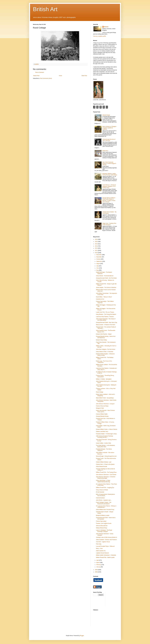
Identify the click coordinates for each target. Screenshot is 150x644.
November (99, 257)
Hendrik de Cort (100, 299)
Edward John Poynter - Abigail (104, 334)
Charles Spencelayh (101, 521)
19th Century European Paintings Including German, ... (105, 437)
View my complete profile (100, 36)
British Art (45, 9)
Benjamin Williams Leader (103, 515)
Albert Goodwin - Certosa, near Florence (106, 540)
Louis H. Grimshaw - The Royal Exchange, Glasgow (104, 531)
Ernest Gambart (100, 492)
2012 (96, 248)
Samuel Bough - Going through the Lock (106, 456)
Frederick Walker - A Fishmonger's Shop (106, 434)
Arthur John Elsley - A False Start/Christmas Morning (103, 481)
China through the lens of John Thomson (109, 140)
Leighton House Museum (102, 553)
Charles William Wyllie (102, 414)
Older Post (84, 76)
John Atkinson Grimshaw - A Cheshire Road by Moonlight (106, 477)
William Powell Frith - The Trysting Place (106, 472)
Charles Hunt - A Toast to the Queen (105, 464)
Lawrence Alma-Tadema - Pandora (105, 317)
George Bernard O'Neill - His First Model (106, 278)
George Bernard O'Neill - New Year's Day (107, 322)
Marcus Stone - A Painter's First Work (106, 325)
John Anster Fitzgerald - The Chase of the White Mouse (106, 320)
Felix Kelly (99, 544)
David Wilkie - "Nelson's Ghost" (104, 297)
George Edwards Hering (102, 416)
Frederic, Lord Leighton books (104, 523)
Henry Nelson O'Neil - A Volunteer (105, 352)
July (98, 266)
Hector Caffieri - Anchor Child (103, 443)
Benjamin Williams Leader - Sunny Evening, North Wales (110, 174)
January (99, 567)
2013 (96, 246)
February (99, 565)
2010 (96, 253)
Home (60, 76)
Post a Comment (40, 72)
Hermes (106, 27)
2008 (96, 572)
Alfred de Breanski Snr (102, 526)
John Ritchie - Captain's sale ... (104, 500)
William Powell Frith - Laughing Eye (105, 488)
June (98, 268)
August (98, 264)
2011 (96, 251)
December (99, 255)
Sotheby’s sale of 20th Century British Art (106, 537)
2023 (96, 239)
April (98, 560)
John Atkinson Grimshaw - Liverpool (105, 404)
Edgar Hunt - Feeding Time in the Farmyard (109, 224)
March (98, 562)
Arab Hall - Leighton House (103, 542)
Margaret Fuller (100, 408)
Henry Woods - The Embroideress (105, 276)
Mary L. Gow (99, 548)
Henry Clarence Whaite (102, 490)
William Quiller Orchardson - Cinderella (106, 555)
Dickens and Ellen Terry (102, 432)
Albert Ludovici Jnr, (101, 551)
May (98, 270)
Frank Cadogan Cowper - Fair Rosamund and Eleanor (104, 503)
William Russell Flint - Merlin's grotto (105, 557)
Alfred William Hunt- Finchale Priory (105, 510)
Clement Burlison (100, 498)
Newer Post (36, 76)
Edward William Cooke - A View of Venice (107, 429)
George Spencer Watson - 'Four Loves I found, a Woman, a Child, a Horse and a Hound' (109, 200)
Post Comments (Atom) (46, 78)
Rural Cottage (100, 392)
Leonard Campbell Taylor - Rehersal (105, 546)
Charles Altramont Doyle (102, 406)
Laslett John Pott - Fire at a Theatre (105, 312)
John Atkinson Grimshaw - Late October (106, 475)
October (99, 259)
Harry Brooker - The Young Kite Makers (106, 314)
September (99, 261)
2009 (96, 570)
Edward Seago (106, 115)
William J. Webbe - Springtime (104, 379)
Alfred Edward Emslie (102, 467)
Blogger (82, 636)
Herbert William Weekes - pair (104, 462)
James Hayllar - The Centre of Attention (106, 287)
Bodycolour (105, 151)
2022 (96, 242)
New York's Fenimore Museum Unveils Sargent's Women (109, 164)
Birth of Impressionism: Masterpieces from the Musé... (105, 495)
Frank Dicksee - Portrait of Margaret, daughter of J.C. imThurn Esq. (109, 186)
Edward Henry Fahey (101, 340)
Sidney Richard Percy (102, 528)
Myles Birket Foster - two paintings (105, 398)
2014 (96, 244)
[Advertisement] (115, 599)
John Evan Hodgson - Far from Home (106, 349)
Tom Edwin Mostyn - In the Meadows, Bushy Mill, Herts (106, 446)
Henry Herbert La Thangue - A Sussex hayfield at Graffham (110, 128)
